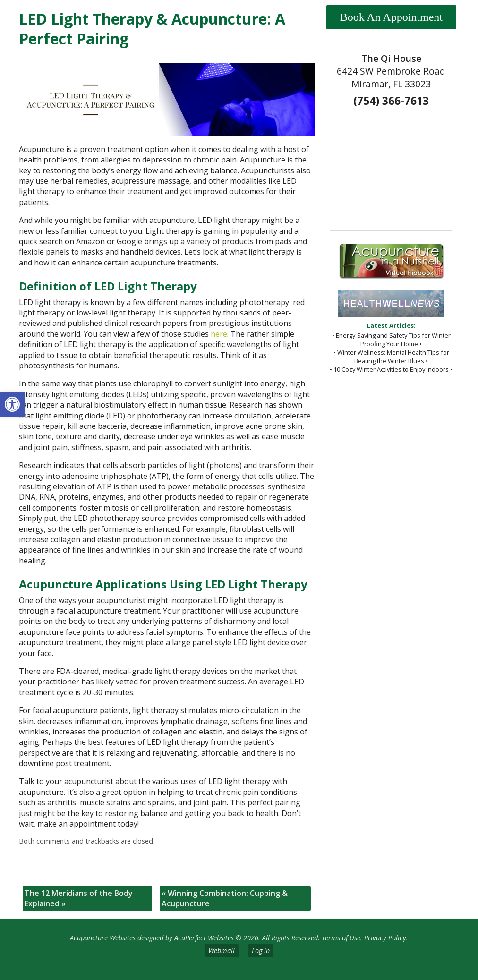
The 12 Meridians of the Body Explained (79, 898)
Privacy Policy (385, 938)
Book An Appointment (391, 17)
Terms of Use (341, 938)
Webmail (222, 950)
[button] (12, 404)
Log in (261, 950)
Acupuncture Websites (103, 938)
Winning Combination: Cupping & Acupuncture (225, 898)
